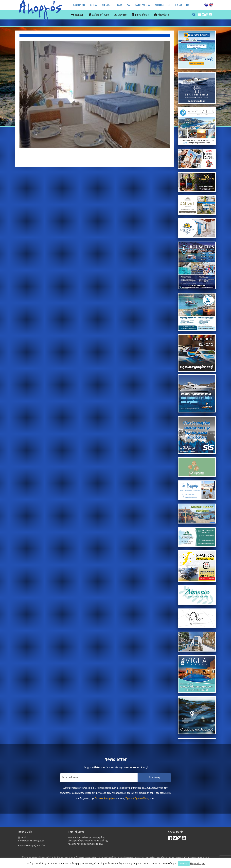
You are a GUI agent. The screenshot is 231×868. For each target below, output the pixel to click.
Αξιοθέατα (163, 15)
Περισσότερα (197, 863)
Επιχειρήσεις (142, 15)
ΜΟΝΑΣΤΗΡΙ (162, 5)
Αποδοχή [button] (184, 863)
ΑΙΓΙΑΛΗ (107, 5)
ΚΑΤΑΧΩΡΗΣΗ (183, 5)
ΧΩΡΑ (93, 5)
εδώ (43, 846)
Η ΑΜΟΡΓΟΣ (78, 5)
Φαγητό (122, 15)
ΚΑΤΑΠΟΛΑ (123, 5)
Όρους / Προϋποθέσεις (137, 798)
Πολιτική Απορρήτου (105, 798)
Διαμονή (79, 15)
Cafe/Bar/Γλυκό (100, 15)
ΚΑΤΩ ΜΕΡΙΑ (142, 5)
